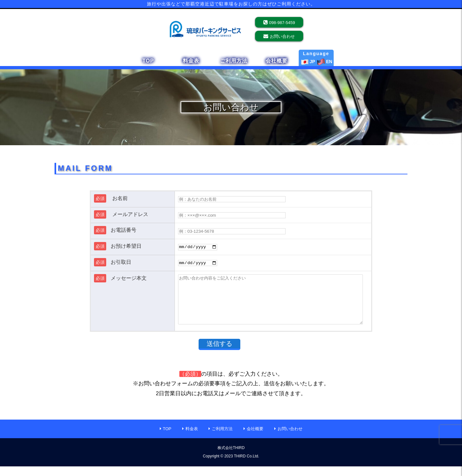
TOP (148, 61)
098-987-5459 (282, 23)
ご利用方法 (234, 61)
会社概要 (277, 61)
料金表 (191, 61)
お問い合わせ (282, 36)
